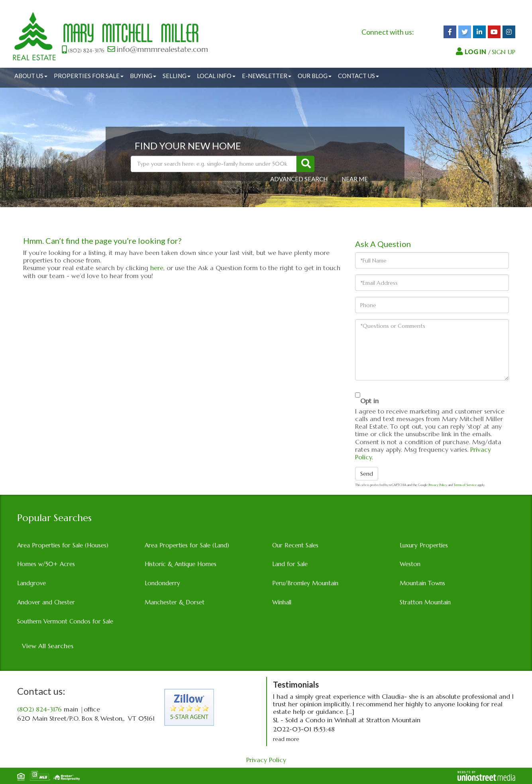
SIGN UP (504, 52)
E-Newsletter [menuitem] (267, 76)
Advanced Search (299, 179)
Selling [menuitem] (177, 76)
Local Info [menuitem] (216, 76)
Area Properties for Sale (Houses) (63, 545)
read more (286, 739)
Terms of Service (465, 485)
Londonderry (162, 583)
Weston (410, 564)
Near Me (355, 179)
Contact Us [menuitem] (358, 76)
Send (367, 474)
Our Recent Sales (295, 545)
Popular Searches (54, 518)
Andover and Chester (46, 602)
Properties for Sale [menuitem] (89, 76)
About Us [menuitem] (31, 76)
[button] (305, 164)
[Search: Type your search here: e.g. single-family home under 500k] (214, 164)
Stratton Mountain (425, 602)
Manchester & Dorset (175, 602)
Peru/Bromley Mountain (305, 583)
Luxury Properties (424, 545)
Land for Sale (290, 564)
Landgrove (31, 583)
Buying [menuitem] (143, 76)
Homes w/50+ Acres (46, 564)
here (157, 268)
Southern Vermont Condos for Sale (65, 621)
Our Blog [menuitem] (315, 76)
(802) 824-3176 (39, 709)
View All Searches (48, 646)
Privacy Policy (438, 485)
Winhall (282, 602)
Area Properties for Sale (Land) (187, 545)
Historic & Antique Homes (181, 564)
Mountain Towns (422, 583)
